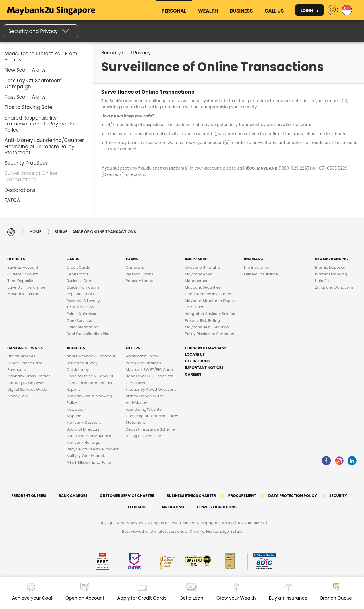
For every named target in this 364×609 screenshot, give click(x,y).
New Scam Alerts (25, 70)
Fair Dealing (172, 507)
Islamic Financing (331, 274)
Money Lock (18, 396)
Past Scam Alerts (25, 97)
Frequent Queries (29, 496)
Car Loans (135, 267)
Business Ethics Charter (191, 496)
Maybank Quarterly (84, 422)
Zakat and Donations (334, 287)
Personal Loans (139, 274)
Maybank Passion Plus (28, 294)
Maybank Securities (203, 287)
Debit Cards (77, 274)
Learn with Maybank (206, 348)
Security (338, 496)
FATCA (12, 200)
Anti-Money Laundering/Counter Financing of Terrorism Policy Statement (44, 146)
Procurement (242, 496)
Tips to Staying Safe (28, 107)
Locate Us (195, 354)
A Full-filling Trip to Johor (89, 462)
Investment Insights (203, 267)
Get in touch (198, 361)
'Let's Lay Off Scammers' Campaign (33, 84)
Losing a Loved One (143, 436)
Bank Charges (73, 496)
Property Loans (139, 281)
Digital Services (21, 356)
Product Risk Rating (202, 321)
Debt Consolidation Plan (89, 334)
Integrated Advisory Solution (211, 314)
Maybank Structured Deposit (211, 301)
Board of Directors (83, 429)
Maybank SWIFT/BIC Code (149, 370)
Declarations (20, 190)
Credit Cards (78, 267)
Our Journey (78, 370)
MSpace (74, 416)
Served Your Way (82, 363)
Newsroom (76, 409)
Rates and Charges (143, 363)
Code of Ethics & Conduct (90, 376)
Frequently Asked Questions (151, 389)
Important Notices (204, 368)
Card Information (82, 327)
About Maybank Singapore (91, 356)
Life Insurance (257, 267)
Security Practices (26, 163)
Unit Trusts (194, 307)
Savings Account (23, 267)
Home (35, 232)
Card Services (79, 321)
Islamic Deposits (330, 267)
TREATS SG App (80, 307)
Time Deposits (20, 281)
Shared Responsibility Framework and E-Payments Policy (39, 124)
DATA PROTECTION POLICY (292, 496)
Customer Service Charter (127, 496)
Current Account (22, 274)
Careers (193, 374)
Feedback (137, 507)
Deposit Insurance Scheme (150, 429)
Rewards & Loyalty (83, 301)
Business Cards (80, 281)
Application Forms (142, 356)
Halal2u (322, 281)
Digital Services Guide (27, 389)
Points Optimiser (81, 314)
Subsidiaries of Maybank (89, 436)
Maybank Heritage (83, 442)
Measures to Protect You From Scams (41, 57)
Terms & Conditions (217, 507)
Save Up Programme (26, 287)
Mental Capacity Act (144, 396)
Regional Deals (80, 294)
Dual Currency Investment (209, 294)
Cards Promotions (83, 287)
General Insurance (261, 274)
